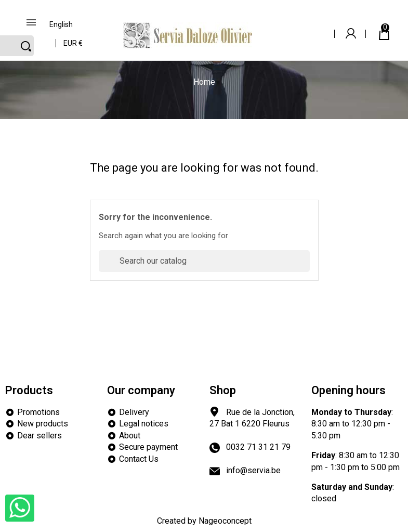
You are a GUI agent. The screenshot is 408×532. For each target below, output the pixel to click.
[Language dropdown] (62, 21)
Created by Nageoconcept (204, 521)
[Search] (204, 261)
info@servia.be (253, 470)
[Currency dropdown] (74, 40)
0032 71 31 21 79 (258, 447)
